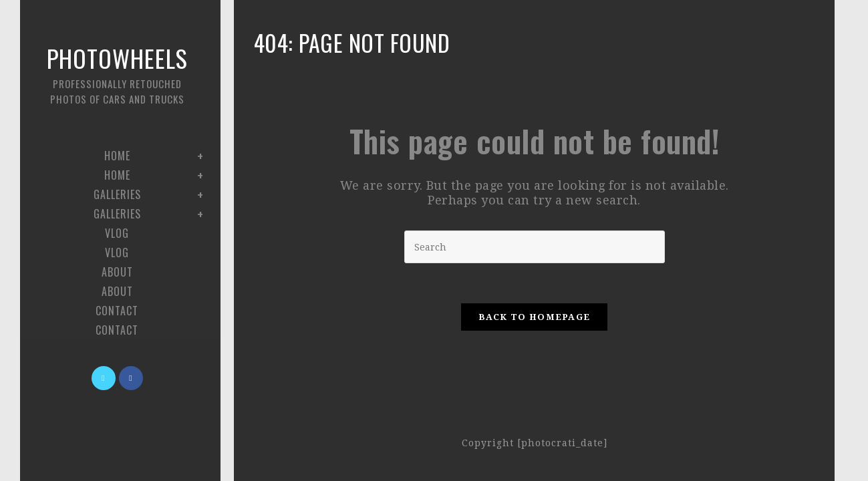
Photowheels (117, 73)
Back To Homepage (535, 317)
